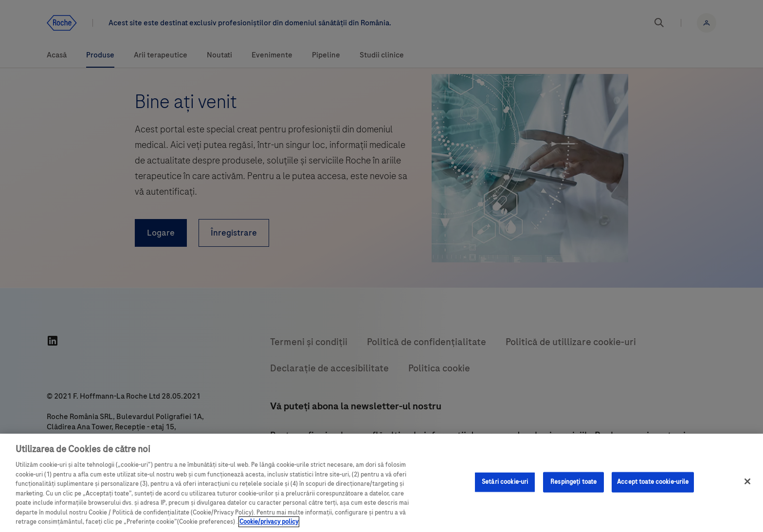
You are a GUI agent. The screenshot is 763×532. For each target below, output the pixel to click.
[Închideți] (747, 481)
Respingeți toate (573, 482)
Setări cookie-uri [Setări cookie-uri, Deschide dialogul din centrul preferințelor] (505, 482)
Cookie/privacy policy (269, 522)
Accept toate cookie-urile (653, 482)
